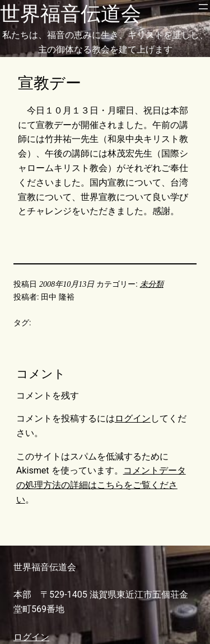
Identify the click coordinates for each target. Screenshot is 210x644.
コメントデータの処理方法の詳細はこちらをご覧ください (101, 485)
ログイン (133, 418)
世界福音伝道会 (71, 14)
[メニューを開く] (203, 7)
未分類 (152, 284)
